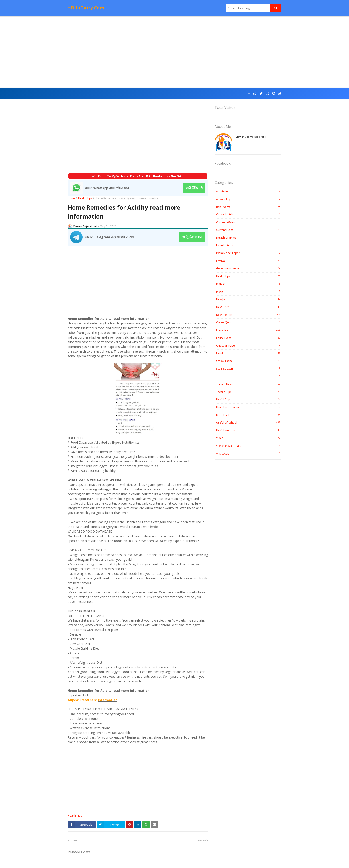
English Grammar (249, 238)
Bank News (249, 207)
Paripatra (249, 330)
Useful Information (249, 407)
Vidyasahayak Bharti (249, 446)
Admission (249, 191)
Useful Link (249, 415)
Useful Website (249, 430)
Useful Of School (249, 423)
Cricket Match (249, 214)
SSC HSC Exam (249, 369)
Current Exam (249, 230)
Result (249, 353)
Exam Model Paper (249, 253)
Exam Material (249, 245)
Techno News (249, 384)
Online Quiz (249, 322)
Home (72, 198)
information (108, 700)
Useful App (249, 399)
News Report (249, 315)
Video (249, 438)
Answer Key (249, 199)
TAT (249, 376)
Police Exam (249, 338)
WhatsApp (249, 453)
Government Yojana (249, 268)
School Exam (249, 361)
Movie (249, 291)
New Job (249, 299)
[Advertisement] (174, 52)
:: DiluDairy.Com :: (88, 8)
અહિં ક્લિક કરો (192, 237)
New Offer (249, 307)
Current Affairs (249, 222)
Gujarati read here (83, 700)
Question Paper (249, 345)
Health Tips (85, 198)
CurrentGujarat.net (85, 226)
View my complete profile (251, 137)
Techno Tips (249, 392)
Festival (249, 261)
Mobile (249, 284)
